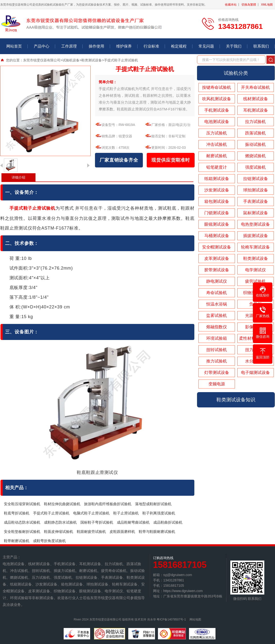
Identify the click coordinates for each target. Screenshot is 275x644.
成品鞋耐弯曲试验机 (133, 522)
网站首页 (14, 46)
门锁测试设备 (217, 213)
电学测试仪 (255, 270)
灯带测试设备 (217, 373)
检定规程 (179, 46)
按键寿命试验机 (217, 87)
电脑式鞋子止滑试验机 (91, 513)
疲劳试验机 (255, 281)
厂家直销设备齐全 (119, 160)
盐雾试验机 (217, 316)
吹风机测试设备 (217, 99)
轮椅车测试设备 (255, 247)
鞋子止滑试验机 (126, 513)
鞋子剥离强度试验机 (159, 513)
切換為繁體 (249, 5)
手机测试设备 (217, 110)
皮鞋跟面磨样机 (122, 532)
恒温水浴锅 (217, 304)
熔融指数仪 (217, 327)
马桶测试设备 (217, 236)
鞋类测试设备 (92, 60)
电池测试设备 (217, 122)
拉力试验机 (255, 122)
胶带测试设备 (217, 270)
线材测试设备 (256, 99)
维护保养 (124, 46)
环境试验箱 (217, 338)
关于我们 (234, 46)
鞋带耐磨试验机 (17, 541)
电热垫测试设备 (255, 224)
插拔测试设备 (256, 236)
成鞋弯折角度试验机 (49, 541)
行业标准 (151, 46)
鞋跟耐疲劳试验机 (91, 532)
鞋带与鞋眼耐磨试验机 (157, 532)
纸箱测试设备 (217, 179)
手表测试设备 (256, 202)
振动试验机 (255, 144)
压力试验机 (217, 133)
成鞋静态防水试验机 (60, 522)
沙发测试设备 (217, 190)
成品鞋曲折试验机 (168, 522)
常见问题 (206, 46)
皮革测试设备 (217, 259)
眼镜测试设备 (217, 224)
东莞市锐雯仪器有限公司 (42, 60)
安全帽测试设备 (217, 247)
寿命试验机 (217, 293)
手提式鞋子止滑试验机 (51, 513)
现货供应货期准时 (171, 160)
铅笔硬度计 (217, 167)
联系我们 (261, 46)
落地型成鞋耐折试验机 (153, 504)
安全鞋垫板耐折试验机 (22, 532)
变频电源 (217, 384)
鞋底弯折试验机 (17, 513)
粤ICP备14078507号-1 (171, 619)
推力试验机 (217, 361)
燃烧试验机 (255, 156)
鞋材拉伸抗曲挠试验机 (62, 504)
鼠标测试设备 (256, 213)
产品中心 (42, 46)
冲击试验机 (217, 144)
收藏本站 (231, 5)
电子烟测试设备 (255, 373)
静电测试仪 (217, 281)
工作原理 (69, 46)
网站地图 (195, 619)
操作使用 (96, 46)
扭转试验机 (217, 350)
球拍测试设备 (256, 190)
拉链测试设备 (256, 179)
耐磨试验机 (217, 156)
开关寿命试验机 (255, 87)
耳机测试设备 (256, 110)
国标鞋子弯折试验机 (97, 522)
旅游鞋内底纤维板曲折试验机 (108, 504)
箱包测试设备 (217, 202)
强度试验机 (255, 167)
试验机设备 (71, 60)
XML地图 (267, 5)
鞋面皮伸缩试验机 (59, 532)
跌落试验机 (255, 133)
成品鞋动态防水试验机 (22, 522)
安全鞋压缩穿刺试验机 (22, 504)
